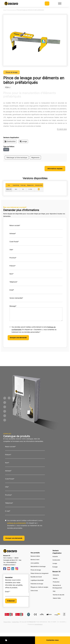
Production (56, 582)
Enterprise (56, 575)
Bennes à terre (35, 560)
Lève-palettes (35, 563)
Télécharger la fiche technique (17, 158)
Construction (10, 141)
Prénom (12, 266)
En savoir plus (62, 129)
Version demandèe (16, 298)
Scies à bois (34, 591)
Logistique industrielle (37, 580)
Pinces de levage (12, 10)
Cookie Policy (16, 622)
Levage (23, 141)
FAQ (54, 591)
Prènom (8, 455)
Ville (11, 250)
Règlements (35, 158)
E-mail (8, 511)
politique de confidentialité (16, 523)
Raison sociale (15, 225)
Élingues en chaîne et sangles (39, 587)
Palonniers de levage (37, 584)
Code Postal (14, 242)
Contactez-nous (52, 640)
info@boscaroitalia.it (9, 565)
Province (13, 258)
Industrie (55, 556)
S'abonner (11, 601)
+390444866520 (11, 562)
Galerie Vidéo (57, 598)
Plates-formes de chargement (40, 573)
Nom (11, 274)
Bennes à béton (35, 556)
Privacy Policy (7, 622)
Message (13, 306)
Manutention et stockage (38, 566)
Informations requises (55, 169)
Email (12, 290)
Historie (55, 578)
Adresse (13, 234)
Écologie (55, 567)
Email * (8, 592)
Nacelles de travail (36, 577)
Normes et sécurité (59, 595)
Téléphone (13, 282)
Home (5, 10)
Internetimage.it (39, 624)
